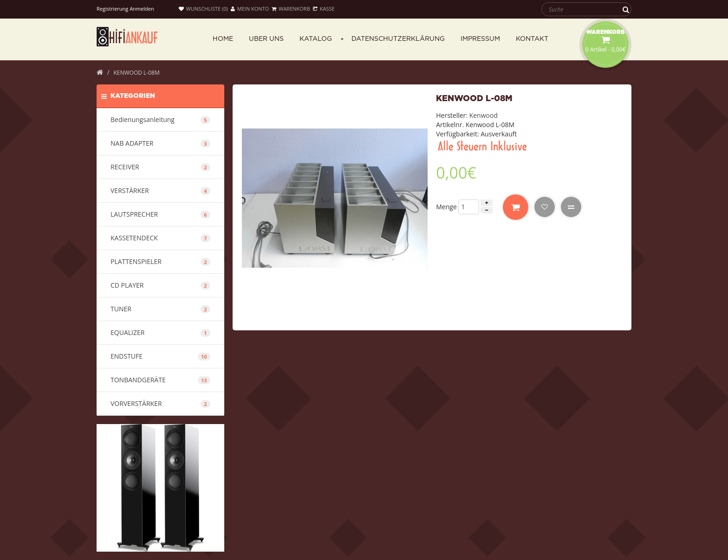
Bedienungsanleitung (160, 119)
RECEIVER (160, 167)
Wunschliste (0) (203, 9)
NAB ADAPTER (160, 143)
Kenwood (484, 115)
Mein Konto (250, 9)
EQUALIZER (160, 332)
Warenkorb (291, 9)
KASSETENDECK (160, 238)
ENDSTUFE (160, 356)
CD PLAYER (160, 285)
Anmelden (142, 9)
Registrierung (112, 9)
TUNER (160, 309)
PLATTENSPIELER (160, 261)
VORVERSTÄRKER (160, 403)
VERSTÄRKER (160, 190)
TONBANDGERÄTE (160, 380)
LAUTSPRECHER (160, 214)
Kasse (324, 9)
